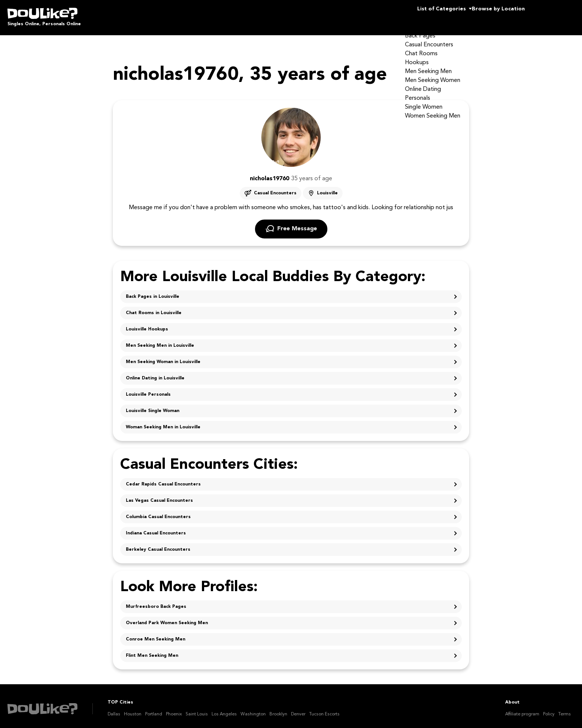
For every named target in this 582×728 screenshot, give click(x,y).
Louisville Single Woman (153, 406)
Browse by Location (485, 15)
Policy (549, 709)
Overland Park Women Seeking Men (167, 618)
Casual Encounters (275, 188)
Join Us (556, 15)
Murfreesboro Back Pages (156, 602)
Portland (154, 709)
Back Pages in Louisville (153, 291)
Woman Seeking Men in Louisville (163, 422)
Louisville (327, 188)
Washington (253, 709)
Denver (298, 709)
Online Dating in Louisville (155, 373)
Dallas (114, 709)
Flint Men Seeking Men (152, 650)
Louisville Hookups (147, 324)
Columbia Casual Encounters (158, 512)
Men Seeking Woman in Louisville (163, 357)
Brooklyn (278, 709)
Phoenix (174, 709)
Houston (133, 709)
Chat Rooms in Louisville (154, 308)
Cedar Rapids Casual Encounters (163, 479)
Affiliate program (522, 709)
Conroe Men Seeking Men (156, 634)
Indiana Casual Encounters (156, 528)
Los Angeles (224, 709)
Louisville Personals (148, 389)
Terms (565, 709)
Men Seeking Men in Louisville (160, 340)
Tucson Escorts (324, 709)
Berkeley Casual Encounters (158, 544)
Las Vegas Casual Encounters (159, 495)
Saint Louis (197, 709)
